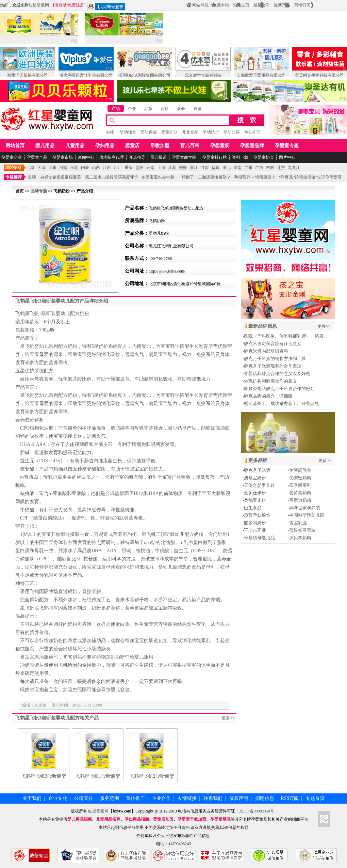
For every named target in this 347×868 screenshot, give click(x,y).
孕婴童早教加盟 (192, 819)
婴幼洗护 (211, 132)
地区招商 (13, 168)
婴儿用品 (45, 146)
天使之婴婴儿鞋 (259, 485)
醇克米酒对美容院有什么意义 (273, 344)
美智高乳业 (300, 470)
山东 (52, 168)
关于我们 (32, 798)
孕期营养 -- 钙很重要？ (255, 177)
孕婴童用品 (220, 819)
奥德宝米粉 (255, 500)
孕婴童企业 (12, 157)
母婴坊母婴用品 (259, 538)
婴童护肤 (169, 132)
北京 (31, 168)
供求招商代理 (112, 157)
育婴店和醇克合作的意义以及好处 (277, 374)
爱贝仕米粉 (255, 493)
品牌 (148, 109)
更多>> (228, 718)
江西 (107, 168)
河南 (63, 168)
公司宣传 (84, 798)
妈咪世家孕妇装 (305, 508)
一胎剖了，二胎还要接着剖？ (204, 177)
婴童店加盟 (163, 819)
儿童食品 (190, 132)
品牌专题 (39, 191)
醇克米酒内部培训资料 (266, 351)
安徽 (183, 168)
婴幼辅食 (128, 132)
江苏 (172, 168)
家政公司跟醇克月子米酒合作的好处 (279, 389)
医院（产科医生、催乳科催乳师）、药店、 (286, 336)
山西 (96, 168)
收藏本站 (221, 5)
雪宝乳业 (298, 523)
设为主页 (241, 5)
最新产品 (282, 5)
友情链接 (187, 798)
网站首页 (15, 146)
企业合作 (161, 798)
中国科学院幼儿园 (307, 515)
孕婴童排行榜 (214, 157)
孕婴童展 (220, 146)
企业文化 (58, 798)
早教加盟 (160, 146)
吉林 (270, 168)
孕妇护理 (252, 132)
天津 (42, 168)
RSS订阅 (290, 798)
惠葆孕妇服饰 (257, 515)
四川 (118, 168)
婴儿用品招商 (80, 819)
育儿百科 (190, 146)
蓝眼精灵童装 (302, 530)
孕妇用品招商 (137, 819)
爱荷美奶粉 (300, 493)
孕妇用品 (105, 146)
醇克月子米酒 (257, 470)
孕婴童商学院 (184, 157)
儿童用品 (75, 146)
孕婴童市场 (63, 157)
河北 (74, 168)
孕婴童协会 (264, 157)
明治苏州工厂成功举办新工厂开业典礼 (282, 404)
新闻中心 (86, 157)
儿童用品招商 (108, 819)
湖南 (237, 168)
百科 (165, 109)
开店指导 (137, 157)
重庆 (129, 168)
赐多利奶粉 (255, 523)
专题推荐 (14, 177)
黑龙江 (294, 168)
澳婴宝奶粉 (255, 478)
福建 (216, 168)
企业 (132, 109)
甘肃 (205, 168)
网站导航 (200, 5)
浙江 (194, 168)
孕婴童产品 (37, 157)
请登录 (61, 5)
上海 (161, 168)
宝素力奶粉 (300, 500)
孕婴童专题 (287, 146)
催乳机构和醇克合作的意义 (270, 381)
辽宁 (281, 168)
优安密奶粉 (300, 478)
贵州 (139, 168)
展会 (181, 109)
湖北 (227, 168)
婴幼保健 (149, 132)
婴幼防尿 (232, 132)
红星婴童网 (39, 5)
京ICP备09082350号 (257, 811)
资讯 (197, 109)
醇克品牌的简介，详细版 (268, 396)
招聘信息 (265, 798)
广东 (248, 168)
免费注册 (76, 5)
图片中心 (287, 157)
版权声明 (239, 798)
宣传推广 (135, 798)
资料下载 (240, 157)
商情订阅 (302, 5)
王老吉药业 (255, 530)
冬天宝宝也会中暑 (158, 177)
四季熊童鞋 (300, 485)
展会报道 (159, 157)
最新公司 (262, 5)
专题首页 (315, 798)
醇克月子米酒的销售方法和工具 (275, 359)
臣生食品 (253, 508)
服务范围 (110, 798)
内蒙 (85, 168)
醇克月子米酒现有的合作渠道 (273, 366)
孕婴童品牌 (252, 146)
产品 (116, 109)
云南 (150, 168)
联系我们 (213, 798)
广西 (259, 168)
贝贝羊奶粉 (300, 538)
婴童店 (132, 146)
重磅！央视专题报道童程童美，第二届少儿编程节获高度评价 (83, 177)
